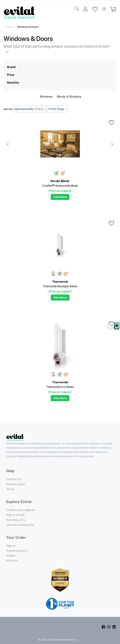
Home (10, 27)
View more (60, 197)
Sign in (11, 546)
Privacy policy (16, 484)
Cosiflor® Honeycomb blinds (60, 186)
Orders (11, 556)
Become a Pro (16, 520)
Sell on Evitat (15, 515)
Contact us (14, 479)
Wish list (12, 560)
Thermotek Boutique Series (60, 286)
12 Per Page (57, 109)
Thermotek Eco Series (60, 387)
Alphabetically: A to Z (30, 109)
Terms (11, 489)
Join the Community (20, 525)
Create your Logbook (21, 510)
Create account (17, 551)
